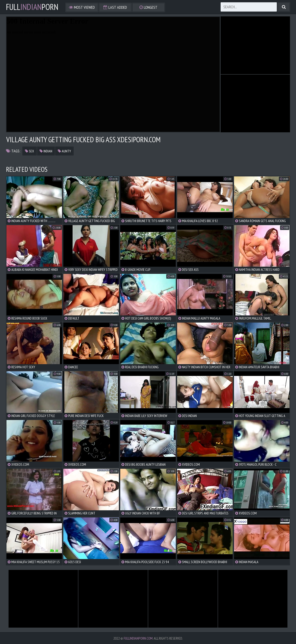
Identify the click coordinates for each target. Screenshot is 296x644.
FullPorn (32, 7)
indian (46, 151)
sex (29, 151)
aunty (64, 151)
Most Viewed (82, 7)
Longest (148, 7)
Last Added (115, 7)
